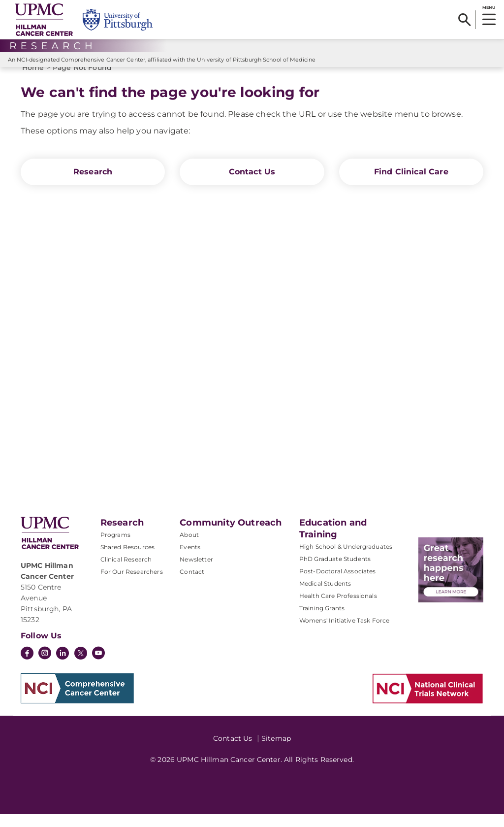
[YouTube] (98, 667)
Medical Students (325, 596)
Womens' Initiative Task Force (345, 633)
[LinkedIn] (63, 667)
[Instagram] (45, 667)
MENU (488, 7)
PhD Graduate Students (335, 572)
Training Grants (322, 621)
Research (93, 184)
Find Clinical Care (411, 184)
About (189, 547)
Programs (115, 547)
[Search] (464, 20)
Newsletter (196, 572)
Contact (192, 584)
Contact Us (252, 184)
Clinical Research (126, 572)
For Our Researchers (132, 584)
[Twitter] (81, 666)
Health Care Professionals (338, 609)
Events (190, 560)
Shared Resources (128, 560)
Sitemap (276, 751)
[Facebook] (27, 667)
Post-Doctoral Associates (338, 584)
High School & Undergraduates (346, 559)
